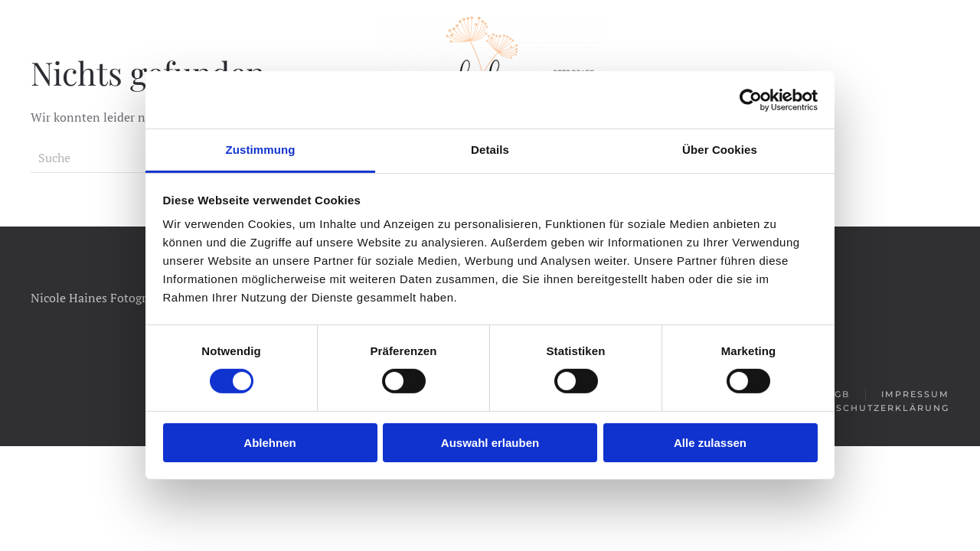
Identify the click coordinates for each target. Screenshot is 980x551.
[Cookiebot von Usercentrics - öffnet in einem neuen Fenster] (751, 99)
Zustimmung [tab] (261, 150)
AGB (838, 394)
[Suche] (122, 158)
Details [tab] (490, 150)
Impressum (915, 394)
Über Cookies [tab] (720, 150)
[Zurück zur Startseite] (490, 57)
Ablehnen (269, 443)
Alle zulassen (710, 443)
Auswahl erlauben (490, 443)
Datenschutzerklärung (874, 408)
